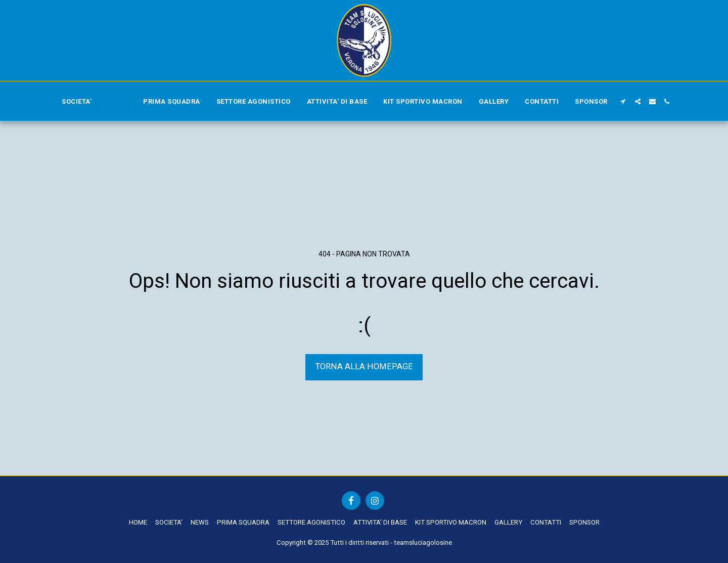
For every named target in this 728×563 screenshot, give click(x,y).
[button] (623, 101)
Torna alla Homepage (364, 366)
